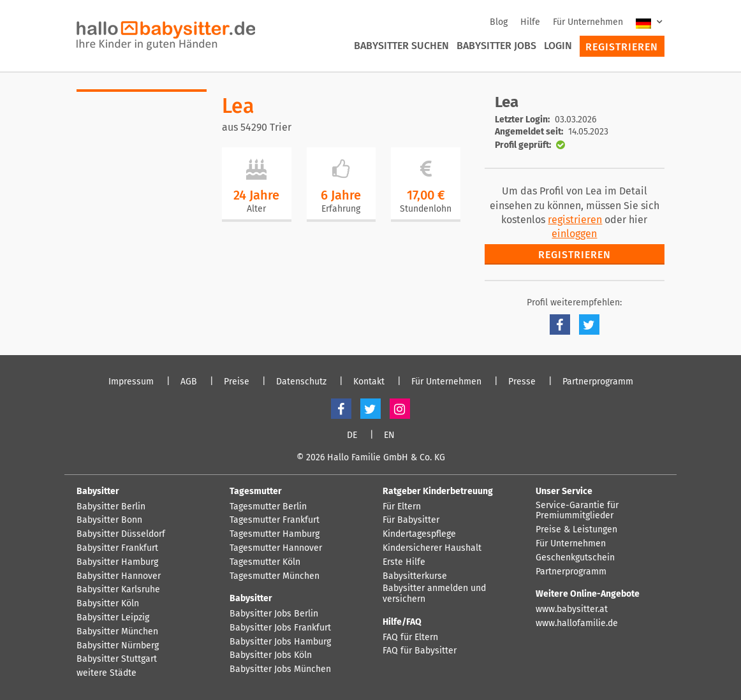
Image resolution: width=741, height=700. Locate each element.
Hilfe (530, 22)
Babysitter (98, 491)
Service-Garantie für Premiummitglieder (577, 511)
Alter (256, 209)
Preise (237, 382)
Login (558, 46)
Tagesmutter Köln (265, 562)
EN (389, 435)
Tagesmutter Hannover (276, 548)
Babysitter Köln (108, 604)
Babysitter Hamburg (117, 562)
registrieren (575, 220)
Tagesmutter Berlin (268, 507)
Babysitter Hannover (119, 576)
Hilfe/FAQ (402, 622)
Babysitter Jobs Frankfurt (280, 628)
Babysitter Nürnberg (118, 646)
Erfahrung (341, 209)
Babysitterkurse (415, 576)
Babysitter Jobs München (280, 669)
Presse (522, 382)
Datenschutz (301, 382)
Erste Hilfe (404, 562)
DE (352, 435)
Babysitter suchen (401, 46)
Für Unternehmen (588, 22)
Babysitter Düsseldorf (121, 534)
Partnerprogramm (598, 382)
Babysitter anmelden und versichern (434, 594)
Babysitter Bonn (109, 520)
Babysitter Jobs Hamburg (280, 642)
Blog (499, 22)
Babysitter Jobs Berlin (274, 614)
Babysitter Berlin (111, 507)
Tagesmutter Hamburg (275, 534)
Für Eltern (402, 507)
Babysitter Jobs (496, 46)
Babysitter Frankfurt (117, 548)
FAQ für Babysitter (420, 651)
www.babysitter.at (572, 609)
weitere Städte (106, 673)
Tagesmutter (256, 491)
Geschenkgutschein (575, 558)
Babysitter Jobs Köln (271, 655)
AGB (189, 382)
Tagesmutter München (275, 576)
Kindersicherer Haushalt (432, 548)
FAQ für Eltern (410, 638)
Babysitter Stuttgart (117, 659)
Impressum (131, 382)
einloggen (574, 234)
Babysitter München (117, 632)
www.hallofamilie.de (577, 623)
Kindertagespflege (419, 534)
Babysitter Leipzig (113, 618)
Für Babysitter (411, 520)
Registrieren (622, 47)
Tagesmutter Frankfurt (275, 520)
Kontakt (369, 382)
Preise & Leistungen (576, 530)
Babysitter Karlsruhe (118, 590)
